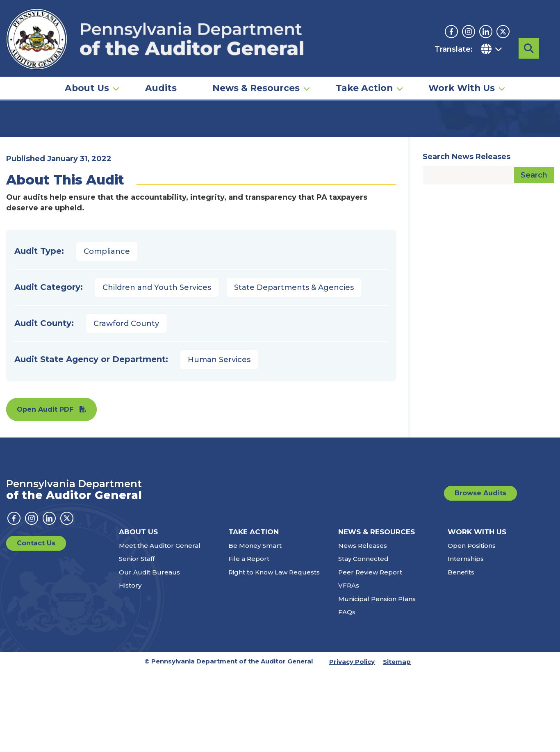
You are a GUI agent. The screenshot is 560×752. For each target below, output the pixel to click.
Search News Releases (467, 237)
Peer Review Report (370, 653)
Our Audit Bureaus (149, 653)
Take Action (364, 68)
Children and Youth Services (157, 368)
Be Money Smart (255, 626)
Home (18, 125)
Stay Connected (363, 639)
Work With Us (462, 68)
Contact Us (36, 624)
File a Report (249, 639)
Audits (161, 68)
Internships (466, 639)
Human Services (219, 440)
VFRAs (349, 666)
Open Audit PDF (45, 490)
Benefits (461, 653)
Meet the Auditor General (160, 626)
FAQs (347, 693)
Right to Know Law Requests (274, 653)
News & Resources (256, 68)
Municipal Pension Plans (377, 680)
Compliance (107, 332)
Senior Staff (137, 639)
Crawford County (126, 404)
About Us (87, 68)
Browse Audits (480, 574)
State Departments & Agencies (294, 368)
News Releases (363, 626)
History (130, 666)
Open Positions (472, 626)
